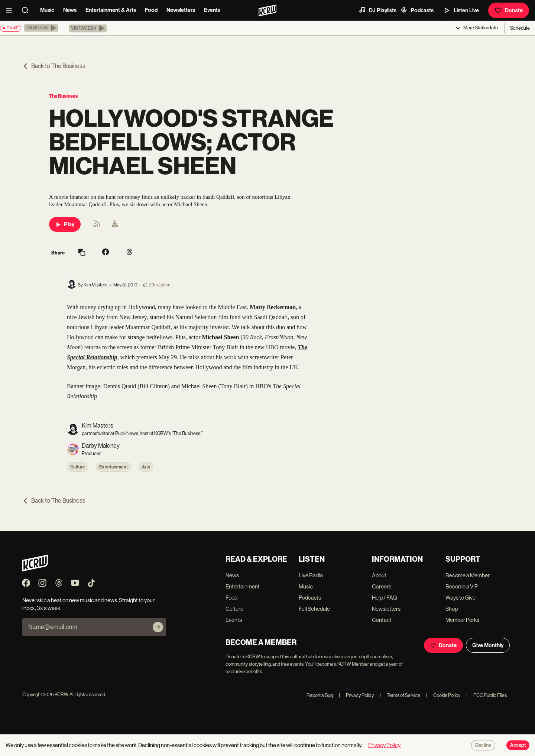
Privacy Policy (356, 695)
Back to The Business (54, 66)
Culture (78, 467)
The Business (64, 96)
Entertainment (114, 467)
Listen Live (461, 10)
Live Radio (311, 575)
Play (65, 224)
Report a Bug (320, 695)
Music (47, 10)
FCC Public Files (487, 695)
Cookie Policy (443, 695)
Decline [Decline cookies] (483, 745)
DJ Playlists (377, 10)
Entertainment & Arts (111, 10)
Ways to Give (461, 598)
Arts (146, 467)
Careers (382, 586)
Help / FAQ (385, 598)
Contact (382, 620)
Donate (509, 10)
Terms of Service (400, 695)
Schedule (520, 28)
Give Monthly (488, 645)
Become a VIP (462, 586)
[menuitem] (115, 224)
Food (151, 10)
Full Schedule (314, 609)
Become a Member (468, 575)
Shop (452, 609)
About (379, 575)
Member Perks (462, 620)
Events (212, 10)
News (70, 10)
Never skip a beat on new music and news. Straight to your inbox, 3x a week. (88, 604)
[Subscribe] (158, 627)
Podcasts (417, 10)
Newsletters (181, 10)
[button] (41, 28)
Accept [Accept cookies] (518, 745)
